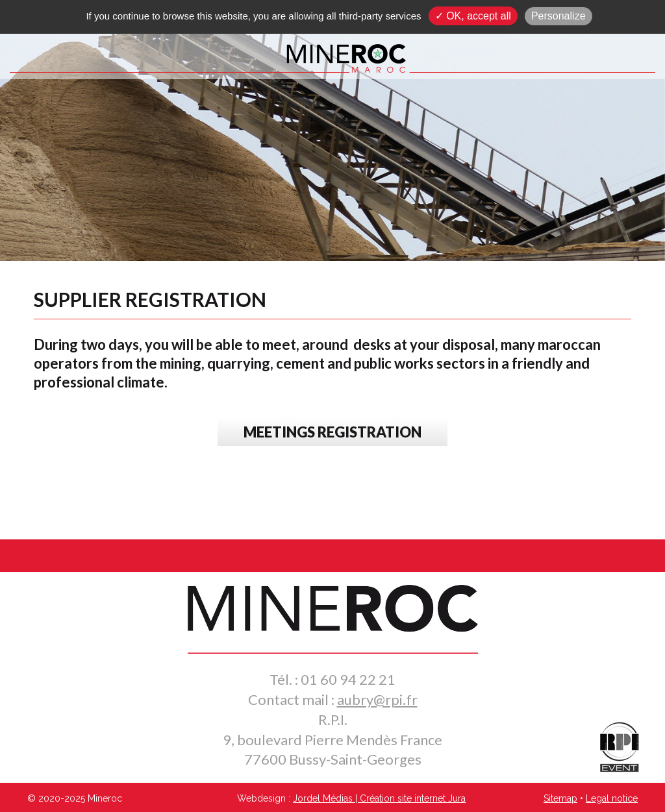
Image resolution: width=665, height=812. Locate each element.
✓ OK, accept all (473, 16)
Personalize (558, 16)
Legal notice (612, 798)
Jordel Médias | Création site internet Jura (379, 798)
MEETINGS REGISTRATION (332, 432)
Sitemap (560, 798)
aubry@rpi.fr (377, 699)
